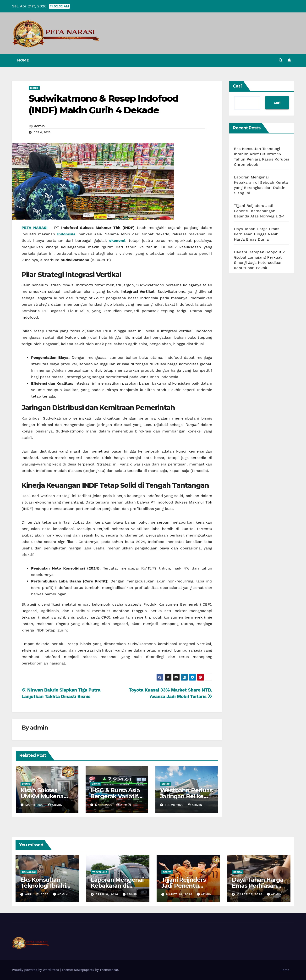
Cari (237, 86)
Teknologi (29, 872)
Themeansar (109, 970)
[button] (281, 60)
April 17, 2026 (37, 894)
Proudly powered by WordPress (36, 970)
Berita (167, 872)
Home (23, 60)
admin (39, 126)
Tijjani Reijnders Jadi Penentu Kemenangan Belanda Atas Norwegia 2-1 (259, 211)
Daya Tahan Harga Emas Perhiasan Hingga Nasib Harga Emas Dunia (257, 234)
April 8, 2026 (107, 894)
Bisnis (34, 88)
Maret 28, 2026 (180, 894)
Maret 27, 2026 (250, 894)
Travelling (100, 872)
